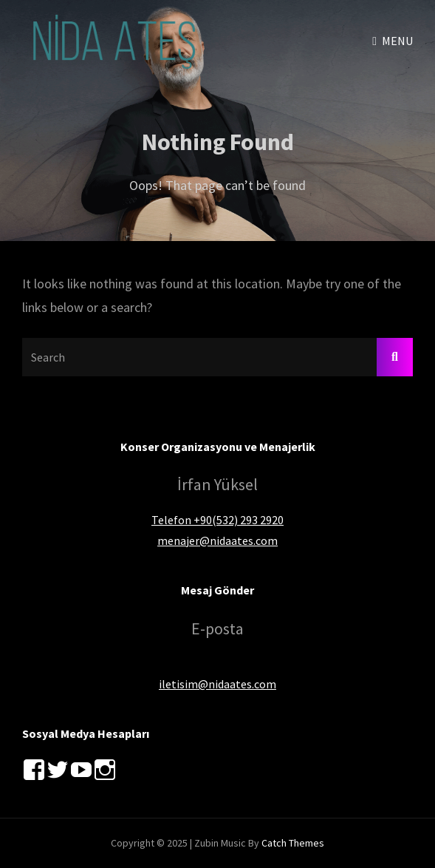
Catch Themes (293, 843)
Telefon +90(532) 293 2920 (217, 520)
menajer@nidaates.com (217, 540)
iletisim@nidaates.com (217, 684)
